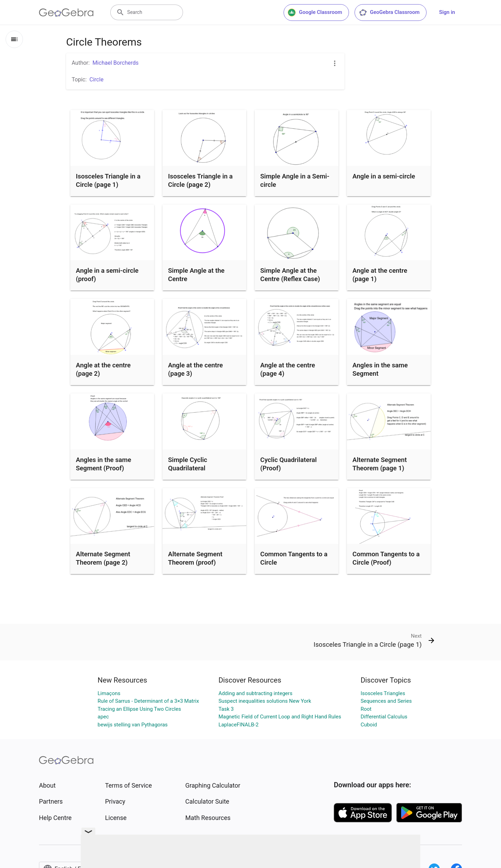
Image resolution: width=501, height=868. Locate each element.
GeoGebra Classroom (389, 13)
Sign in (447, 12)
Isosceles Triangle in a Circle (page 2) (200, 181)
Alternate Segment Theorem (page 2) (103, 558)
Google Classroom (315, 13)
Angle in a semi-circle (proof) (107, 275)
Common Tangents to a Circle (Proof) (386, 558)
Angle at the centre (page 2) (103, 369)
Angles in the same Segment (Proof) (104, 464)
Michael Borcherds (116, 63)
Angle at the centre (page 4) (288, 369)
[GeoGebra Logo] (66, 13)
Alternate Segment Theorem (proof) (195, 558)
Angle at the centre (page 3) (196, 369)
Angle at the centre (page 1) (380, 275)
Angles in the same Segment (380, 369)
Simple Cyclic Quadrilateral (188, 464)
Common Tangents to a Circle (294, 558)
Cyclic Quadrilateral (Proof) (288, 464)
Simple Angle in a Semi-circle (295, 181)
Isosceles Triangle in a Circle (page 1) (108, 181)
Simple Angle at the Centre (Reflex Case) (290, 275)
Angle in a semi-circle (384, 176)
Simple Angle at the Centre (196, 275)
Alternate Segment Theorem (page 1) (380, 464)
